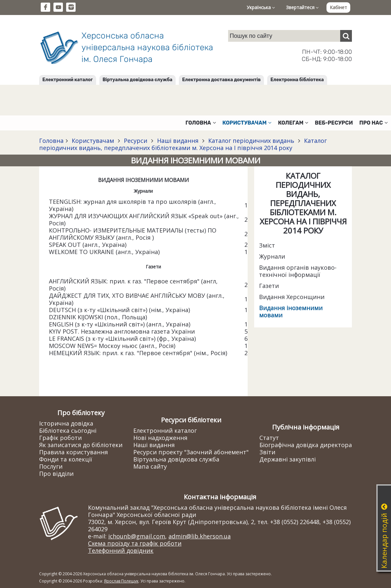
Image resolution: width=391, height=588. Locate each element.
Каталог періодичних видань (251, 141)
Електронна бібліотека (297, 80)
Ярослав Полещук (121, 581)
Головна (51, 141)
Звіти (267, 452)
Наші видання (178, 141)
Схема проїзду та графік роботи (135, 543)
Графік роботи (60, 438)
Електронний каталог (68, 80)
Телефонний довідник (121, 550)
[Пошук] (346, 36)
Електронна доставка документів (221, 80)
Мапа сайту (150, 466)
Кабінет (338, 7)
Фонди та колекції (66, 459)
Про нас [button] (374, 123)
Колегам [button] (293, 123)
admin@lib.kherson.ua (200, 536)
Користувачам (93, 141)
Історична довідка (66, 423)
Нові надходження (160, 438)
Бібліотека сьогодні (68, 430)
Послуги (51, 466)
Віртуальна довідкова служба (138, 80)
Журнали (272, 256)
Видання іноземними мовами (291, 311)
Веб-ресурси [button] (334, 123)
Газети (269, 286)
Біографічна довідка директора (306, 445)
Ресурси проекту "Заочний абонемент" (191, 452)
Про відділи (56, 474)
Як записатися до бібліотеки (81, 445)
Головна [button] (201, 123)
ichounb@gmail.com (137, 536)
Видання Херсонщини (292, 297)
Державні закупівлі (288, 459)
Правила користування (73, 452)
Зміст (267, 245)
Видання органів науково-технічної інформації (298, 271)
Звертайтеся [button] (302, 7)
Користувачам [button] (247, 123)
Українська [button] (261, 7)
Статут (269, 438)
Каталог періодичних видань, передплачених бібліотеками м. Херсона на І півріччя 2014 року (183, 144)
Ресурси (136, 141)
